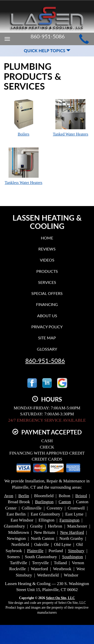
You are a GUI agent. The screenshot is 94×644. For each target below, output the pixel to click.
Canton (65, 502)
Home (47, 238)
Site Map (47, 338)
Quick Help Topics (47, 51)
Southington (73, 557)
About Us (47, 316)
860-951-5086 (45, 361)
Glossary (47, 349)
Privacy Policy (47, 327)
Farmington (69, 520)
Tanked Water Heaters (71, 118)
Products (47, 271)
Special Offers (47, 293)
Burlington (44, 502)
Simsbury (76, 551)
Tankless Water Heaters (24, 166)
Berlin (24, 496)
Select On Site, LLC (60, 598)
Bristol (81, 496)
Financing (47, 304)
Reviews (47, 249)
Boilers (24, 118)
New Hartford (72, 532)
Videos (47, 260)
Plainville (35, 551)
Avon (9, 496)
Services (47, 282)
